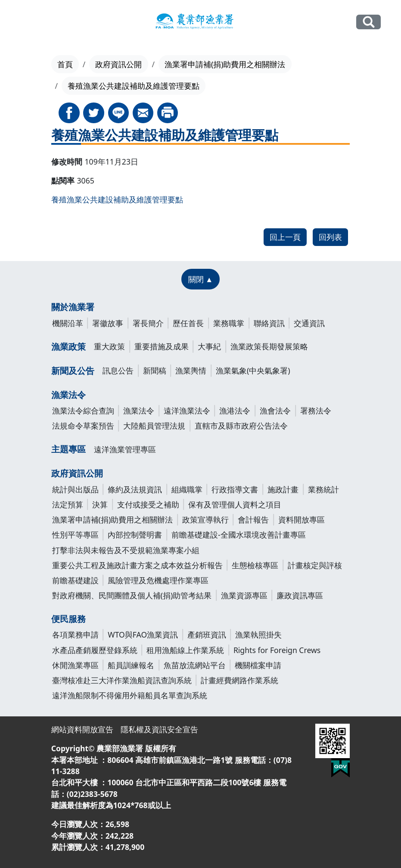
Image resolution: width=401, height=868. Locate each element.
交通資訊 (309, 323)
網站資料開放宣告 (82, 729)
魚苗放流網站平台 (195, 665)
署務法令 (316, 411)
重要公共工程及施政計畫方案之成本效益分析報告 (137, 565)
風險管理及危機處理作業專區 (158, 580)
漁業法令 (68, 395)
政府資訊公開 (118, 64)
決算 (100, 504)
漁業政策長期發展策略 (269, 346)
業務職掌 (229, 323)
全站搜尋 (368, 22)
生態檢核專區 (255, 565)
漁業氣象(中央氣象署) (253, 370)
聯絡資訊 (269, 323)
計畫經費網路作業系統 (239, 680)
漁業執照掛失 (258, 635)
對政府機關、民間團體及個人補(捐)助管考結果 (132, 595)
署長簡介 (148, 323)
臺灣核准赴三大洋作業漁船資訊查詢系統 (122, 680)
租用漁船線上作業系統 (185, 650)
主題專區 (68, 449)
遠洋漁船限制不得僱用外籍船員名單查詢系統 (130, 695)
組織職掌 (187, 489)
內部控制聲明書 (135, 535)
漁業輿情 (191, 370)
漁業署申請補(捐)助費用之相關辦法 (225, 64)
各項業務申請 (75, 635)
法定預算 (68, 504)
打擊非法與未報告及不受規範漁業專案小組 (126, 550)
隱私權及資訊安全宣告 (159, 729)
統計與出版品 (75, 489)
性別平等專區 (75, 535)
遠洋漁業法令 (187, 411)
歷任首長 (188, 323)
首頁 (65, 64)
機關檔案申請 (258, 665)
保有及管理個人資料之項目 (235, 504)
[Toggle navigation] (26, 22)
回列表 (330, 237)
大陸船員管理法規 (154, 426)
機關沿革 (68, 323)
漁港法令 (235, 411)
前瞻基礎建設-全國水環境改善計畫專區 (239, 535)
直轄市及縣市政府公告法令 (241, 426)
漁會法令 (275, 411)
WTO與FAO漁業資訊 (143, 635)
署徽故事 (108, 323)
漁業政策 (68, 347)
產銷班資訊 (207, 635)
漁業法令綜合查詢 (83, 411)
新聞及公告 (73, 371)
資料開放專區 (302, 520)
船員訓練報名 (131, 665)
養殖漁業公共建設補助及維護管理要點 (117, 199)
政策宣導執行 (205, 520)
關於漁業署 (73, 307)
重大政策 (109, 346)
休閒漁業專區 (75, 665)
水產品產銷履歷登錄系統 (95, 650)
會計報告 (253, 520)
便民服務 (68, 619)
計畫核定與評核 (315, 565)
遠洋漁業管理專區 (125, 449)
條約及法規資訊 (135, 489)
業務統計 (323, 489)
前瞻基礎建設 (75, 580)
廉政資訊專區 (300, 595)
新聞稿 (155, 370)
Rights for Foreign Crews (277, 650)
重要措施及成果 (162, 346)
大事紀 (209, 346)
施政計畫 (283, 489)
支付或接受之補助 (148, 504)
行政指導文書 (235, 489)
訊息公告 (118, 370)
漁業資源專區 (244, 595)
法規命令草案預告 (83, 426)
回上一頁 (285, 237)
